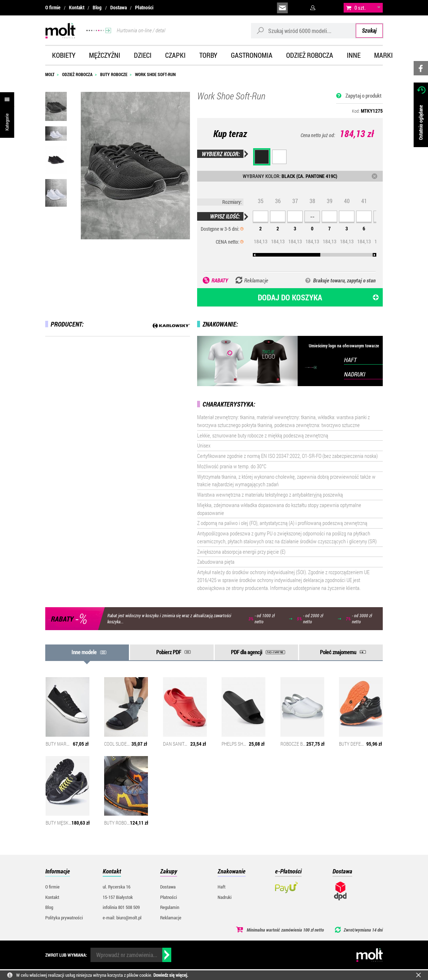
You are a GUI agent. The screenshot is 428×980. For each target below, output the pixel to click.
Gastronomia (252, 55)
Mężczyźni (105, 55)
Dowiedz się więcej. (171, 975)
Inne (354, 55)
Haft (222, 887)
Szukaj (369, 30)
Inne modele (84, 652)
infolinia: (299, 8)
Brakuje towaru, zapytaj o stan (344, 280)
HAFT (350, 360)
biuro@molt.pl (282, 8)
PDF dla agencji (246, 652)
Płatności (144, 8)
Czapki (175, 55)
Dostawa (118, 8)
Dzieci (143, 55)
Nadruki (225, 897)
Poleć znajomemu (338, 652)
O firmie (53, 8)
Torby (208, 55)
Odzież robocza (310, 55)
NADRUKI (355, 374)
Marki (383, 55)
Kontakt (77, 8)
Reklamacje (171, 918)
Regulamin (170, 907)
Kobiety (64, 55)
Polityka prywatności (64, 918)
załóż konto (331, 8)
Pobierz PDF (169, 652)
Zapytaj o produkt (364, 95)
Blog (97, 8)
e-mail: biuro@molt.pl (122, 918)
